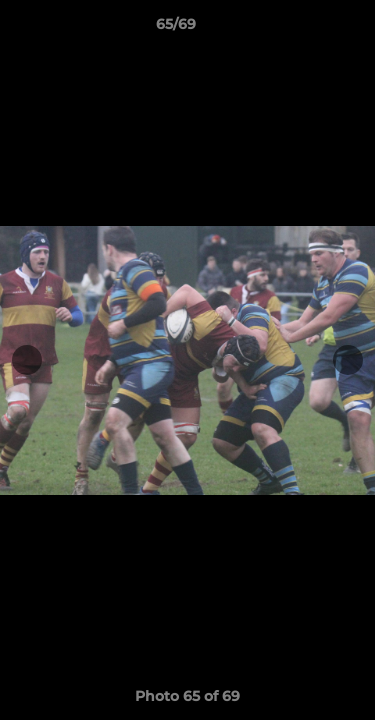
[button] (303, 29)
